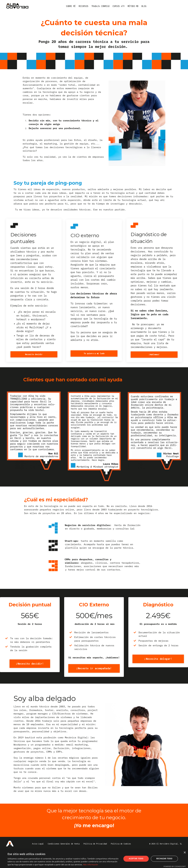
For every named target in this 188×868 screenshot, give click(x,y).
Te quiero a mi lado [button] (94, 359)
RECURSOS (84, 6)
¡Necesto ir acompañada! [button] (94, 681)
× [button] (185, 853)
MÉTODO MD (133, 6)
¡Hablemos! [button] (154, 360)
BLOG (144, 6)
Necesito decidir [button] (34, 360)
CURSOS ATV (119, 6)
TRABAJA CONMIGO (100, 6)
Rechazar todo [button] (164, 859)
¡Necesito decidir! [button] (30, 672)
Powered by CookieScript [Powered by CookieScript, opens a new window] (175, 866)
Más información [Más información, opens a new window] (91, 865)
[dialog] (94, 859)
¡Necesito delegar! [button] (158, 667)
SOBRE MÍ (71, 6)
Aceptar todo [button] (136, 859)
